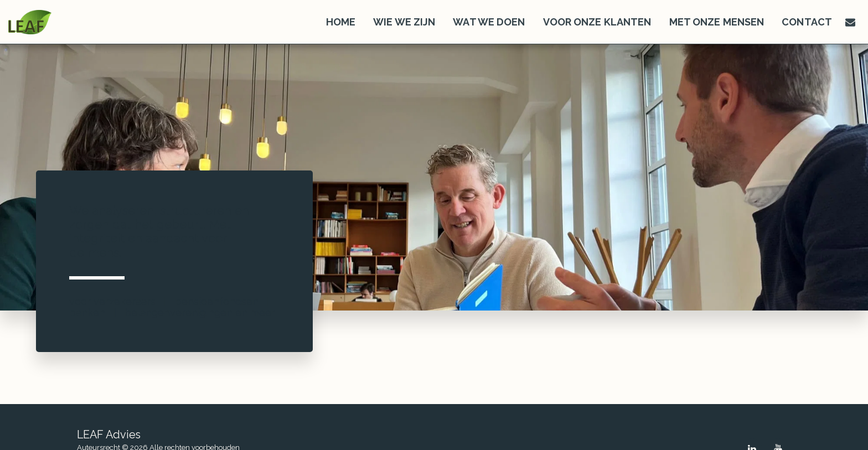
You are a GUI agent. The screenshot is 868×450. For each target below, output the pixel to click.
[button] (850, 22)
